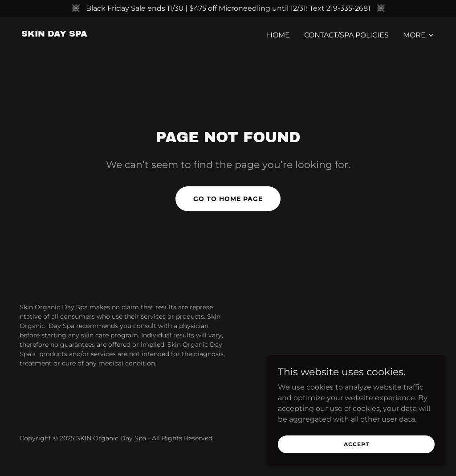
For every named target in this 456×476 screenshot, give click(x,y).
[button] (419, 35)
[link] (54, 34)
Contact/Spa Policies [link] (346, 35)
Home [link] (278, 35)
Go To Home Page (228, 199)
